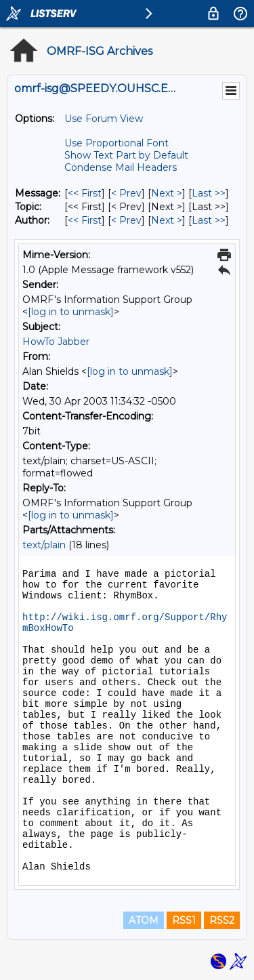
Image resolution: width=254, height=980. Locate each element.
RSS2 (222, 920)
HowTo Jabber (56, 342)
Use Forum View (104, 119)
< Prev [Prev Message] (126, 193)
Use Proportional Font (117, 143)
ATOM (144, 920)
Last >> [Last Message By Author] (209, 220)
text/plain (44, 545)
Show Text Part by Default (126, 155)
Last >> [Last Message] (209, 193)
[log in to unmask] (71, 312)
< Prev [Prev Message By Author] (126, 220)
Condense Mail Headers (121, 167)
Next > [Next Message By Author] (167, 220)
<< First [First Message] (85, 193)
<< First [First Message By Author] (85, 220)
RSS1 (184, 920)
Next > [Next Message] (167, 193)
